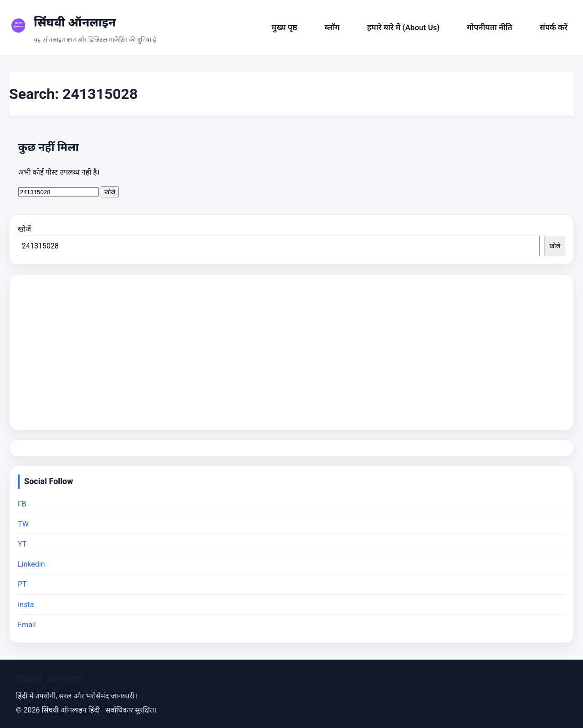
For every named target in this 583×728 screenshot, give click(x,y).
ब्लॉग (332, 27)
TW (23, 524)
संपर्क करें (554, 27)
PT (22, 584)
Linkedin (31, 564)
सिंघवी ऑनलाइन (75, 22)
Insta (26, 605)
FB (22, 504)
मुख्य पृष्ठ (284, 27)
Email (27, 625)
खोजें (24, 229)
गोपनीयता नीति (489, 27)
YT (22, 544)
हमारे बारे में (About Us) (404, 27)
